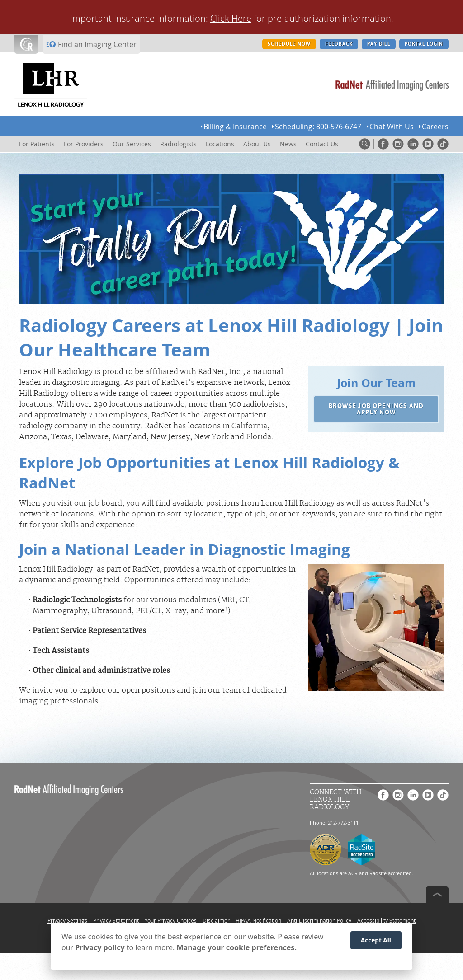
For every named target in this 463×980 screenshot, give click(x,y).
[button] (376, 409)
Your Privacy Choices (171, 920)
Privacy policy (100, 948)
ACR (353, 873)
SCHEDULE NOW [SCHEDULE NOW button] (289, 44)
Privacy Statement (116, 920)
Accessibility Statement (386, 920)
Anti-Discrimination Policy (319, 920)
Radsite (378, 873)
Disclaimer (216, 920)
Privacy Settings (67, 920)
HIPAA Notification (258, 920)
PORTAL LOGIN (424, 44)
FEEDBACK (339, 44)
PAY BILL (378, 44)
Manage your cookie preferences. (237, 948)
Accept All (376, 940)
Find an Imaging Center (97, 44)
